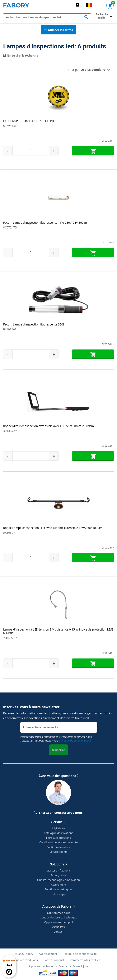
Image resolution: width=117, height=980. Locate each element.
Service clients (58, 852)
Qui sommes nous (58, 913)
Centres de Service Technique (58, 917)
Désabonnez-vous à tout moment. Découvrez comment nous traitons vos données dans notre (56, 739)
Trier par (87, 70)
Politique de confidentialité (80, 954)
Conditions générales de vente (58, 842)
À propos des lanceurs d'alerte (48, 966)
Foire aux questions (59, 838)
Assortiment (58, 885)
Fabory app (58, 894)
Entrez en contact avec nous (58, 812)
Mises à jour (81, 966)
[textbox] (47, 17)
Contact (59, 932)
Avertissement (48, 954)
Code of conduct (54, 960)
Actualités (59, 927)
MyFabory (58, 828)
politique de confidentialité (75, 740)
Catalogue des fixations (59, 833)
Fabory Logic (58, 875)
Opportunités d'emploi (59, 922)
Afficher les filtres (58, 30)
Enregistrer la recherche (21, 55)
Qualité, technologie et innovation (58, 880)
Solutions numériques (59, 889)
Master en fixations (58, 870)
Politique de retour (58, 847)
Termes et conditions (25, 960)
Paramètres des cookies (85, 960)
